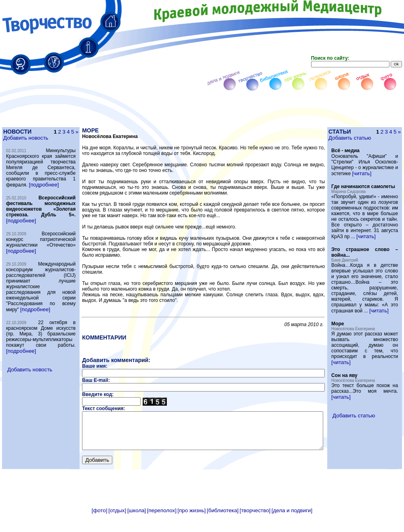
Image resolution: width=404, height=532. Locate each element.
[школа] (137, 529)
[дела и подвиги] (292, 529)
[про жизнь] (191, 529)
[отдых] (117, 529)
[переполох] (162, 529)
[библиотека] (223, 529)
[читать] (376, 179)
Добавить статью (364, 138)
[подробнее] (44, 196)
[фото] (100, 529)
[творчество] (255, 529)
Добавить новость (25, 138)
